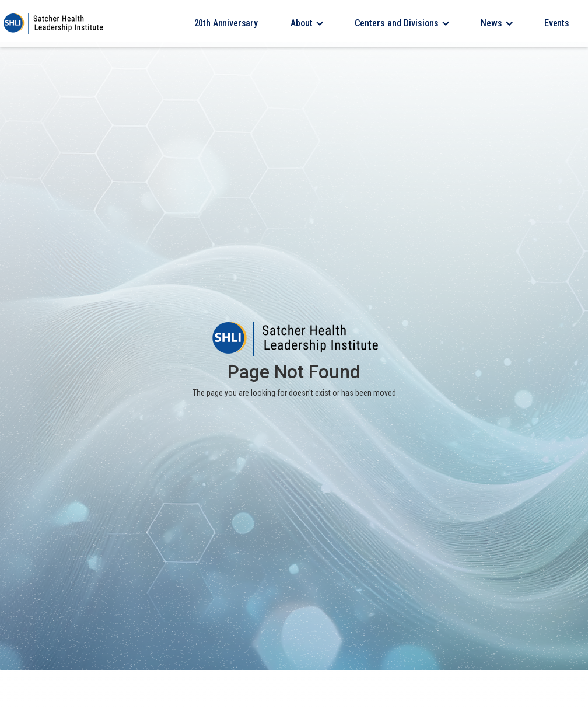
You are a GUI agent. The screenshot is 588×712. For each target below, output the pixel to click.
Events (557, 23)
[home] (52, 23)
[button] (306, 23)
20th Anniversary (226, 23)
